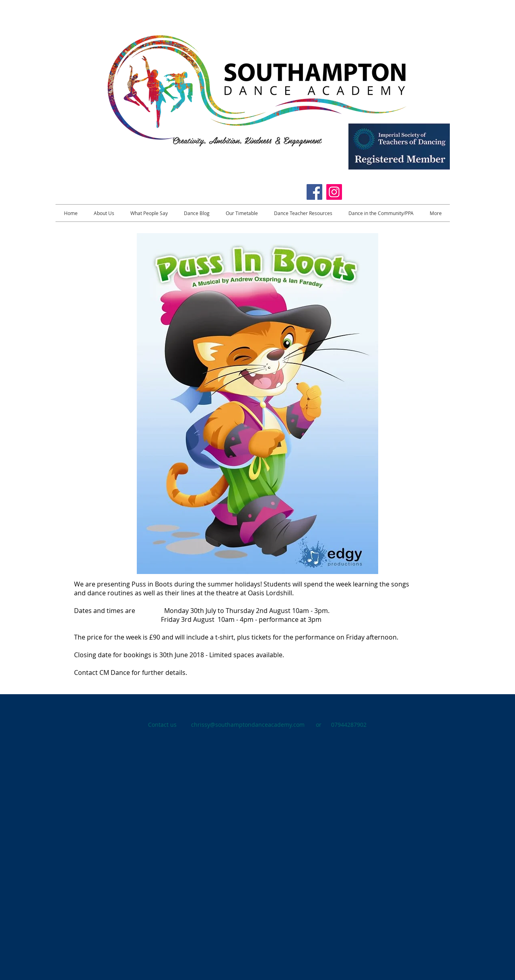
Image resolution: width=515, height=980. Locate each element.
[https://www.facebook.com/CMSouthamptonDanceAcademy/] (314, 192)
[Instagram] (334, 192)
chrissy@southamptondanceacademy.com (248, 725)
